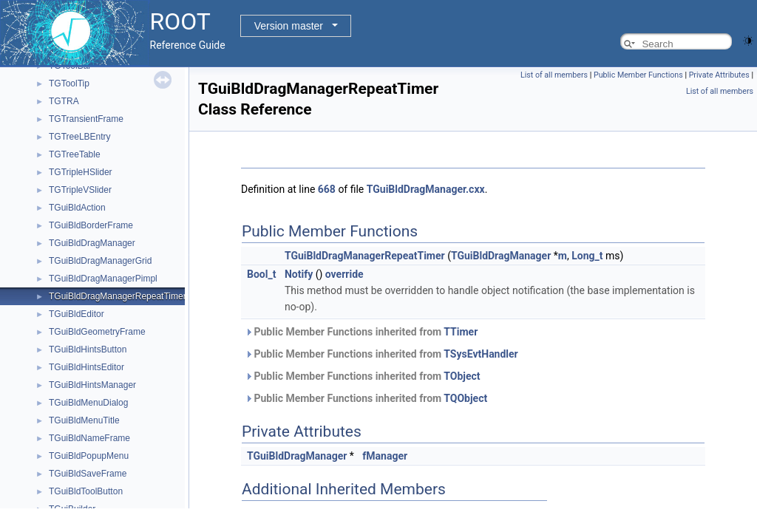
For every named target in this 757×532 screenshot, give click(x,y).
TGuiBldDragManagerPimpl (103, 279)
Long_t (587, 256)
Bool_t (261, 274)
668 (327, 189)
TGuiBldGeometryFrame (97, 332)
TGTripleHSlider (81, 172)
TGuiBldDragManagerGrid (100, 261)
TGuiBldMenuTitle (84, 420)
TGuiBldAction (77, 208)
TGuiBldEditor (77, 314)
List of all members (554, 75)
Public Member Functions (638, 75)
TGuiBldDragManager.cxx (426, 189)
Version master (289, 26)
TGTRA (64, 101)
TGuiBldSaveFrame (88, 474)
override (344, 274)
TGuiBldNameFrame (89, 438)
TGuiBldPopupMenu (89, 456)
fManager (385, 456)
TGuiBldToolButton (86, 491)
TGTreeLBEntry (80, 137)
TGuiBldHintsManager (92, 385)
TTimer (461, 332)
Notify (299, 274)
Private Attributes (719, 75)
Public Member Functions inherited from (361, 332)
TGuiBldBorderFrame (91, 225)
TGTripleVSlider (80, 190)
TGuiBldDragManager (92, 243)
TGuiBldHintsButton (88, 349)
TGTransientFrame (86, 119)
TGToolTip (69, 83)
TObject (462, 376)
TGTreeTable (75, 154)
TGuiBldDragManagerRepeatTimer (118, 296)
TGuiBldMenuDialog (88, 403)
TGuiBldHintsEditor (86, 367)
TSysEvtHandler (481, 354)
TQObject (465, 398)
